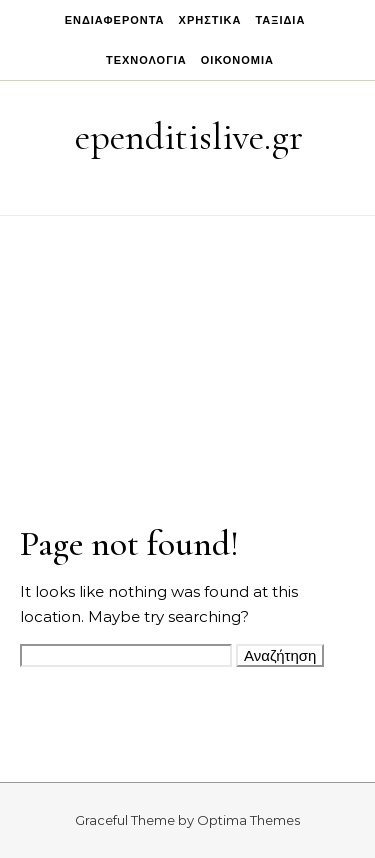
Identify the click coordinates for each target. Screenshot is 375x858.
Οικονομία (237, 60)
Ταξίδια (280, 20)
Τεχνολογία (146, 60)
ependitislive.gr (189, 137)
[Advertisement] (187, 334)
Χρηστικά (210, 20)
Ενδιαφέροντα (115, 20)
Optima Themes (248, 820)
